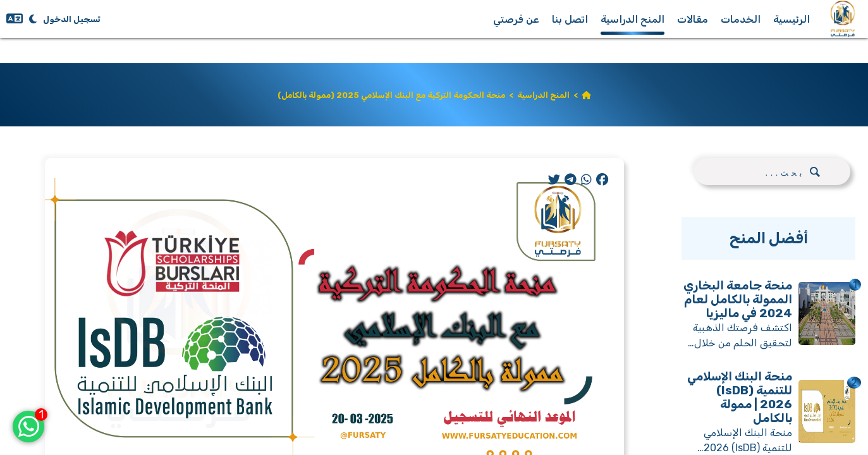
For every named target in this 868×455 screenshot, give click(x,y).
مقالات (693, 19)
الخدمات (741, 19)
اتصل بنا (570, 19)
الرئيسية (792, 19)
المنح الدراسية (633, 19)
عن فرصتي (516, 19)
